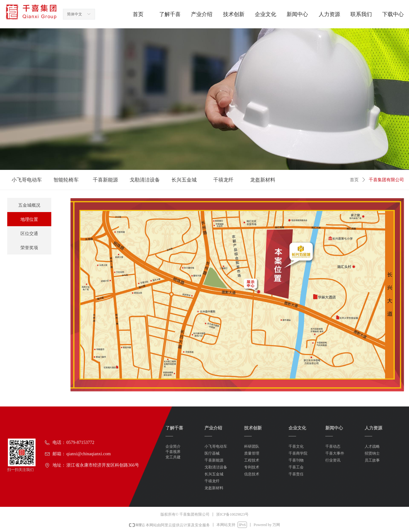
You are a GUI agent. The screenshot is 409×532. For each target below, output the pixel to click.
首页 (354, 180)
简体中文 (75, 14)
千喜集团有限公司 (386, 180)
